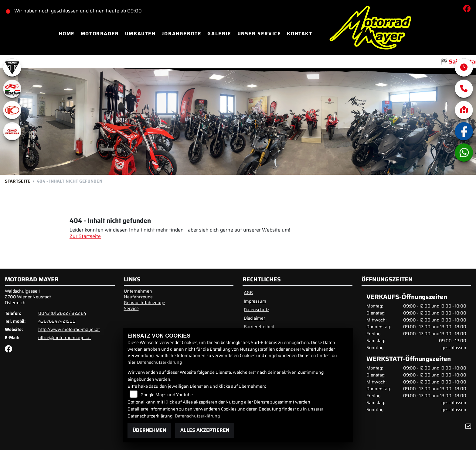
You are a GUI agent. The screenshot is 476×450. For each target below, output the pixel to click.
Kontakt (299, 34)
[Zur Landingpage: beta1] (12, 89)
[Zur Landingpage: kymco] (12, 110)
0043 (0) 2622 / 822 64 (62, 313)
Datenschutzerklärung (159, 362)
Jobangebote (182, 34)
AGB (248, 293)
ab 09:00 (132, 11)
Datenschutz (257, 310)
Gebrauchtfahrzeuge (144, 303)
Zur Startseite (85, 236)
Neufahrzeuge (138, 297)
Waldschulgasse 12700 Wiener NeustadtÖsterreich (28, 297)
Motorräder (100, 34)
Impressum (255, 301)
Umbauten (140, 34)
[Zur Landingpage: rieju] (12, 131)
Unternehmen (138, 291)
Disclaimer (254, 318)
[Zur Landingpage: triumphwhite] (12, 67)
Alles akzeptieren (205, 430)
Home (66, 34)
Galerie (219, 34)
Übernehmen (149, 430)
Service (131, 308)
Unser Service (259, 34)
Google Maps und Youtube (167, 395)
